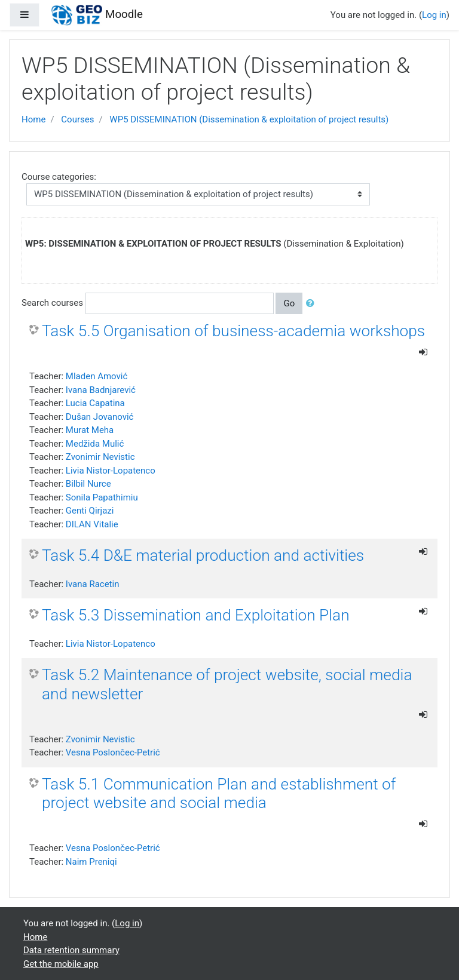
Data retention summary (71, 950)
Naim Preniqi (91, 862)
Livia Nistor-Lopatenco (111, 471)
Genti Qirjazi (90, 511)
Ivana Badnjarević (101, 390)
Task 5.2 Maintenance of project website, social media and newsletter (227, 684)
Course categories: (59, 177)
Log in (434, 15)
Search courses (52, 303)
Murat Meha (90, 430)
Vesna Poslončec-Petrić (113, 752)
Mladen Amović (97, 376)
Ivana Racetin (93, 584)
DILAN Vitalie (92, 524)
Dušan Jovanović (100, 417)
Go (289, 303)
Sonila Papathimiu (102, 497)
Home (33, 119)
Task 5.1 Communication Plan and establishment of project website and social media (219, 794)
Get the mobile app (61, 964)
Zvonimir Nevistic (100, 457)
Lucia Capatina (95, 403)
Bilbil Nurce (88, 484)
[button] (313, 304)
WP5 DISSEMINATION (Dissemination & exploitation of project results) (249, 119)
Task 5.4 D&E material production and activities (203, 555)
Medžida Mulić (95, 444)
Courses (77, 119)
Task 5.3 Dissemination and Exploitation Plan (196, 615)
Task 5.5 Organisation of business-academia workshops (233, 331)
